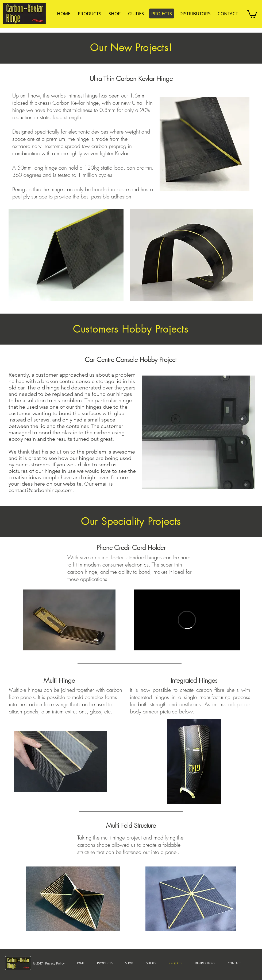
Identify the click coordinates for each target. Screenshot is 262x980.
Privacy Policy (55, 963)
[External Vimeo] (187, 620)
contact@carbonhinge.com (41, 490)
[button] (252, 14)
